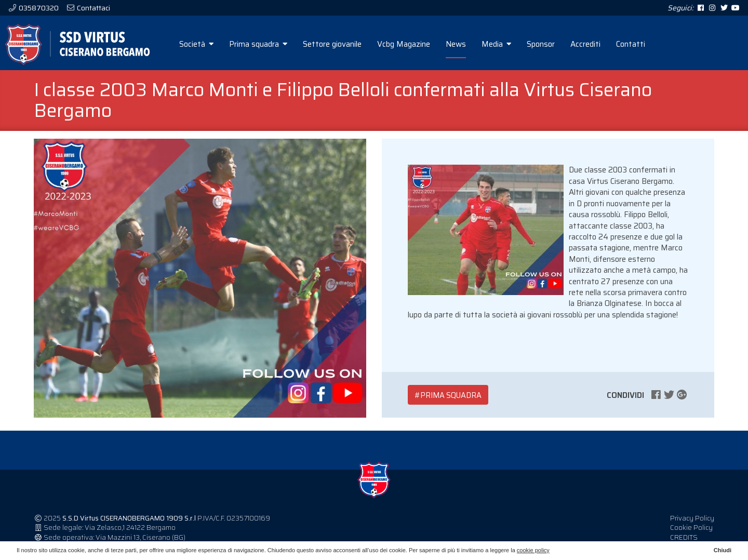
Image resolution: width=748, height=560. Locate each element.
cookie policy (533, 550)
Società (196, 44)
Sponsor (541, 44)
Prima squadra (258, 44)
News (456, 44)
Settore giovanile (332, 44)
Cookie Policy (691, 528)
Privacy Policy (692, 518)
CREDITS (684, 537)
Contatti (631, 44)
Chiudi (723, 550)
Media (496, 44)
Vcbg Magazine (404, 44)
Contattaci (93, 8)
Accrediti (585, 44)
